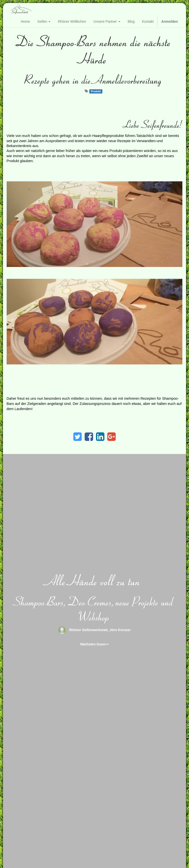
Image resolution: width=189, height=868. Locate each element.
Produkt (96, 91)
